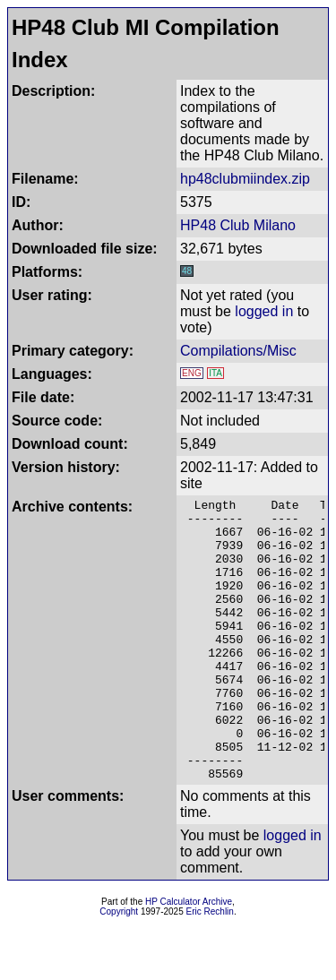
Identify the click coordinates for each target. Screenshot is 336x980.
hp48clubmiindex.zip (245, 179)
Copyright (119, 968)
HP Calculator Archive (189, 958)
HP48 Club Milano (238, 225)
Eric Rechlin (210, 968)
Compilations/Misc (238, 351)
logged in (264, 311)
